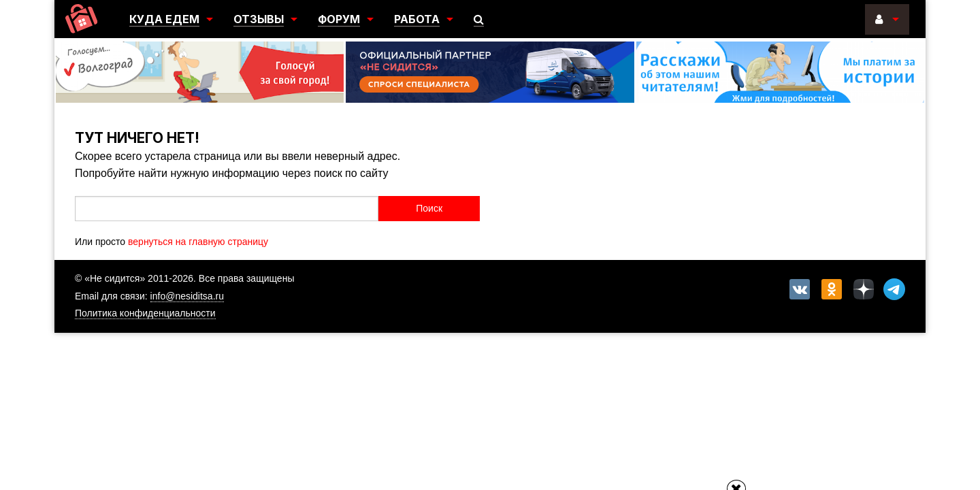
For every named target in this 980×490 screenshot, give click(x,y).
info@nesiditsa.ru (187, 296)
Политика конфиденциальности (145, 313)
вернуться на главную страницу (198, 242)
